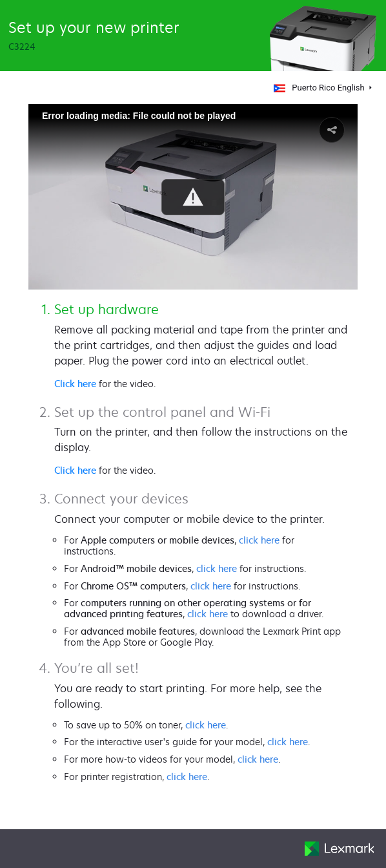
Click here (75, 384)
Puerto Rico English (318, 88)
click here (259, 540)
